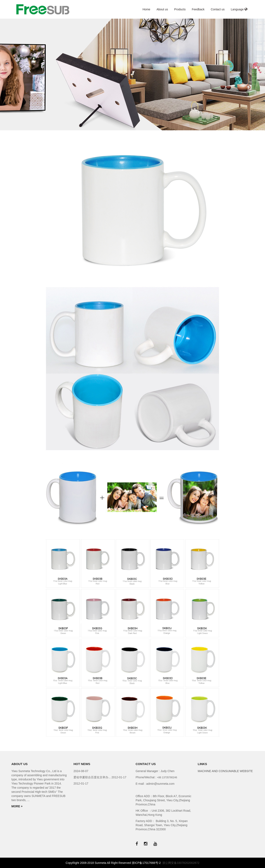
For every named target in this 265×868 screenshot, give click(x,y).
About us (162, 9)
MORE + (17, 806)
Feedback (198, 9)
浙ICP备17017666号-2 (146, 863)
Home (146, 9)
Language (239, 9)
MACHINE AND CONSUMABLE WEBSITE (225, 771)
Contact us (218, 9)
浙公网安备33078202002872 (181, 863)
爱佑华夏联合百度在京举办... (93, 777)
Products (180, 9)
